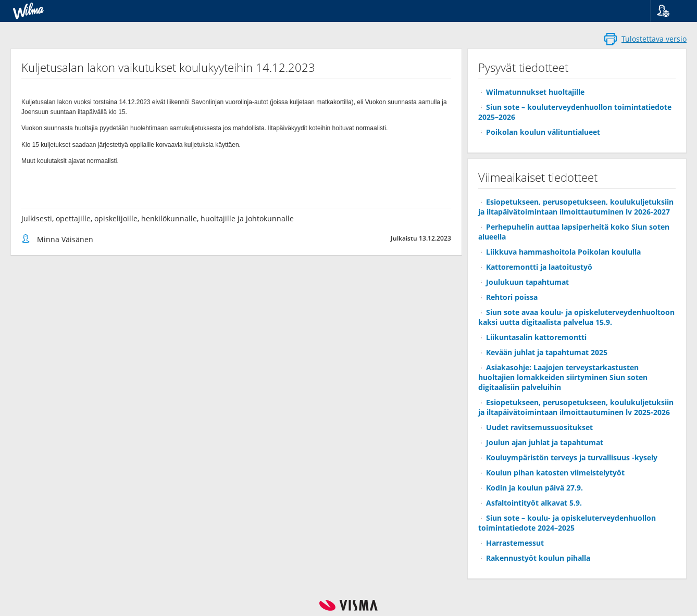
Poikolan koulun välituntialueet (543, 132)
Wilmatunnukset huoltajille (535, 92)
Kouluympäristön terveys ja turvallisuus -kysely (572, 457)
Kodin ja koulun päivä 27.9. (534, 488)
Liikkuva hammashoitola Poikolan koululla (563, 252)
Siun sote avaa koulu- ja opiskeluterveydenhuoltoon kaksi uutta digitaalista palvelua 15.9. (576, 317)
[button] (670, 11)
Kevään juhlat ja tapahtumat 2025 (547, 352)
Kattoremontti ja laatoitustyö (539, 267)
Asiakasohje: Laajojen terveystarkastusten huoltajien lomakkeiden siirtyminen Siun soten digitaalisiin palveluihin (563, 377)
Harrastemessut (515, 543)
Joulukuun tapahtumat (527, 282)
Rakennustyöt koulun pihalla (538, 558)
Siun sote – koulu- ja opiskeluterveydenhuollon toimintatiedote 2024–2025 (567, 523)
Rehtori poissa (512, 297)
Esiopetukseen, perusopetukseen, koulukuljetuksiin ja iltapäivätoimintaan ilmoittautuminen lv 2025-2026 (576, 407)
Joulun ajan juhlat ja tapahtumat (545, 442)
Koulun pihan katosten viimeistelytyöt (555, 473)
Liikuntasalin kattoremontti (536, 337)
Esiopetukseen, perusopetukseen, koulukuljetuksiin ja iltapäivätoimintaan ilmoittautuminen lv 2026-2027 (576, 207)
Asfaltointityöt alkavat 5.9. (534, 503)
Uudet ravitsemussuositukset (539, 427)
